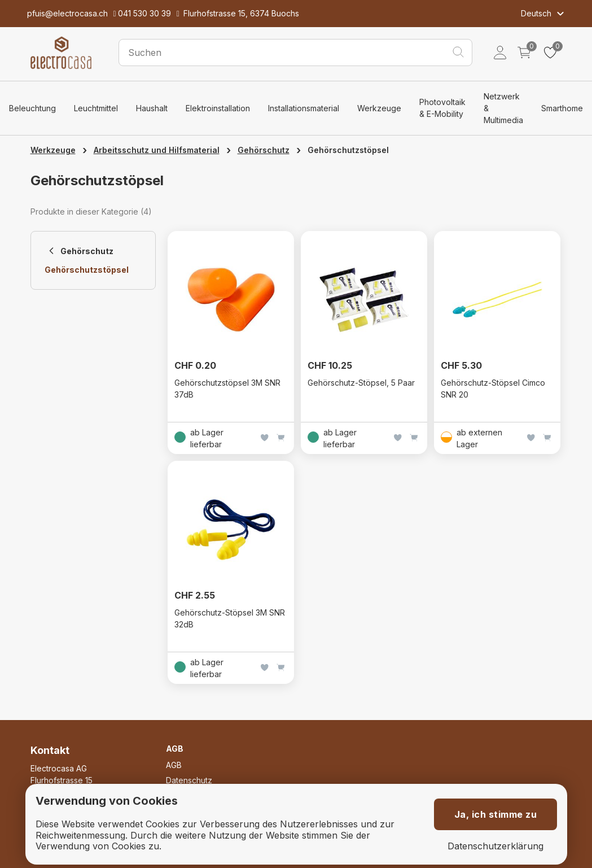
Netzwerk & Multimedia (503, 108)
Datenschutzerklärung (495, 846)
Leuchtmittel (96, 108)
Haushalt (152, 108)
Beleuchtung (32, 108)
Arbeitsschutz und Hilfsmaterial (157, 150)
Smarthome (562, 108)
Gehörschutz (264, 150)
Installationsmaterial (304, 108)
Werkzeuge (379, 108)
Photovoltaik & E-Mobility (442, 108)
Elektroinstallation (218, 108)
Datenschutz (189, 780)
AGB (174, 765)
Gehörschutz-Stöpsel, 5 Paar (361, 383)
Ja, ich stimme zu (496, 814)
